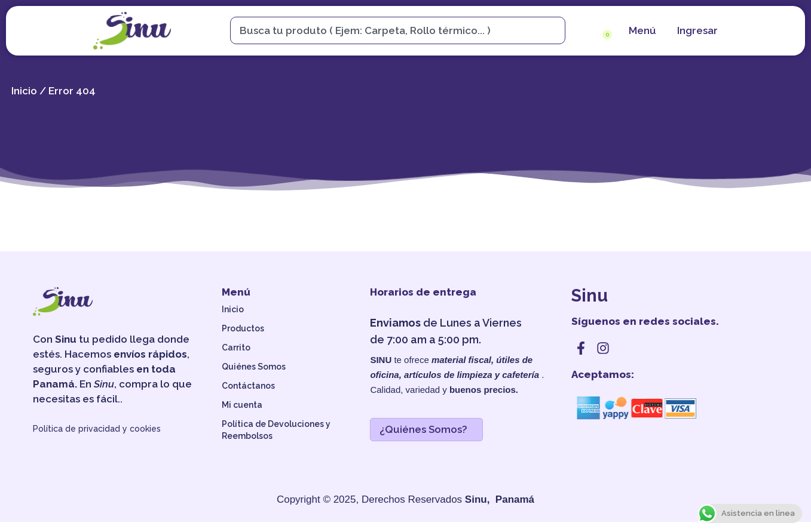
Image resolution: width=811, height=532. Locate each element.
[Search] (556, 30)
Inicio (24, 100)
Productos (243, 339)
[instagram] (603, 358)
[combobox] (392, 30)
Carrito (236, 358)
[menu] (641, 31)
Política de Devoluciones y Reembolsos (276, 440)
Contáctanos (248, 396)
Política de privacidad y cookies (97, 439)
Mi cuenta (242, 415)
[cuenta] (696, 31)
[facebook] (581, 358)
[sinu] (132, 31)
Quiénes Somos (254, 377)
